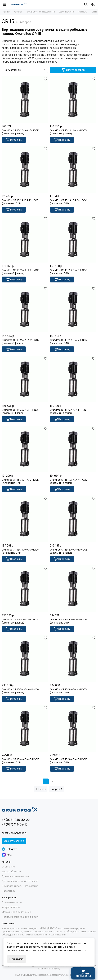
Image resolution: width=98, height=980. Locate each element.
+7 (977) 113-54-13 (15, 824)
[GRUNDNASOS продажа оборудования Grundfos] (18, 4)
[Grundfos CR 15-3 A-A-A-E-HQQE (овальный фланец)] (25, 379)
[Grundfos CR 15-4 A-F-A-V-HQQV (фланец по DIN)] (73, 589)
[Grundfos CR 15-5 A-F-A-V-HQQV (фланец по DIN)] (73, 659)
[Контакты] (93, 4)
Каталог (18, 12)
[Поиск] (86, 4)
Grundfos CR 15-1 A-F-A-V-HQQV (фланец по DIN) (68, 202)
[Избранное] (46, 79)
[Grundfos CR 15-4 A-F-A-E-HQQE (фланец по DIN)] (25, 728)
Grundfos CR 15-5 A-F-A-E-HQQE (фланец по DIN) (68, 761)
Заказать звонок (14, 841)
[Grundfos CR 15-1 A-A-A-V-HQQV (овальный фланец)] (73, 100)
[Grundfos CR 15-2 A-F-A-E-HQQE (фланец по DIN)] (73, 239)
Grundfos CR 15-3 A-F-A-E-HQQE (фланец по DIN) (20, 481)
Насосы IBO (8, 891)
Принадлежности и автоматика (20, 886)
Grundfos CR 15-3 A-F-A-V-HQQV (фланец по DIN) (20, 551)
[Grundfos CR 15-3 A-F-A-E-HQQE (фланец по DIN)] (25, 449)
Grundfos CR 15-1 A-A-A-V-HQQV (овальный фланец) (68, 132)
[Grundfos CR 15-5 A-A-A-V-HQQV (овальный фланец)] (25, 659)
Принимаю (17, 959)
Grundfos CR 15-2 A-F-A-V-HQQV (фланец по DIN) (68, 342)
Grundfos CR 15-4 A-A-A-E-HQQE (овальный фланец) (69, 551)
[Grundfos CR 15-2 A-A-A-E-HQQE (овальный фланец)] (25, 239)
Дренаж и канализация (15, 876)
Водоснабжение (67, 12)
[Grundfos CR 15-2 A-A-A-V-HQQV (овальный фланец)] (25, 309)
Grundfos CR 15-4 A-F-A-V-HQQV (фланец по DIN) (68, 621)
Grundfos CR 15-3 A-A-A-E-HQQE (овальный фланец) (20, 411)
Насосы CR (83, 12)
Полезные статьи (12, 902)
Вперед (57, 789)
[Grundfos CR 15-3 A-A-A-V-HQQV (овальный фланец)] (73, 449)
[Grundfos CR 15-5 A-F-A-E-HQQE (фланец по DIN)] (73, 728)
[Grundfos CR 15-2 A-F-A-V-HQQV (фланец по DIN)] (73, 309)
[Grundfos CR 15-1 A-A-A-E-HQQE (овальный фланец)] (25, 100)
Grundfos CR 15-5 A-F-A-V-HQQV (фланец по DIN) (68, 691)
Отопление (8, 867)
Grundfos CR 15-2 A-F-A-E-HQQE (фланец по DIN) (68, 272)
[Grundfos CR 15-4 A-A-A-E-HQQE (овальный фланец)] (73, 519)
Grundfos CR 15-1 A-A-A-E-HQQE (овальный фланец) (20, 132)
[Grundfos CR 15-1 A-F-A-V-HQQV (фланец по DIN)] (73, 169)
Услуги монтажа (11, 907)
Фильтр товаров (73, 70)
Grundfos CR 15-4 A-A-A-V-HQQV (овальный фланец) (20, 621)
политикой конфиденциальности (67, 950)
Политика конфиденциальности (20, 917)
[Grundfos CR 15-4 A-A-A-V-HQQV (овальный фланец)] (25, 589)
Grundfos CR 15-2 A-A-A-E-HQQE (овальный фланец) (20, 272)
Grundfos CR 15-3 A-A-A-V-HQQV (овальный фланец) (68, 481)
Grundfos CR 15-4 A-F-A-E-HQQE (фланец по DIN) (20, 761)
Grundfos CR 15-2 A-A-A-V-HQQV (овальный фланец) (20, 342)
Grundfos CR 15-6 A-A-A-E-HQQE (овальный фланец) (69, 411)
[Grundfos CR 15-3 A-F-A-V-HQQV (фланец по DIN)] (25, 519)
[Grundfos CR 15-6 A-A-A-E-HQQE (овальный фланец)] (73, 379)
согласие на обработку (27, 947)
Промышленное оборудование (41, 12)
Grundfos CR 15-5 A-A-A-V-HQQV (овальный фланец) (20, 691)
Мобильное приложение (16, 912)
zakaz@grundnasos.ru (14, 833)
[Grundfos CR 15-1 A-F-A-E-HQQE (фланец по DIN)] (25, 169)
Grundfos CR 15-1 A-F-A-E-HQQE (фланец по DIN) (20, 202)
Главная (6, 12)
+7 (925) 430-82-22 (16, 820)
